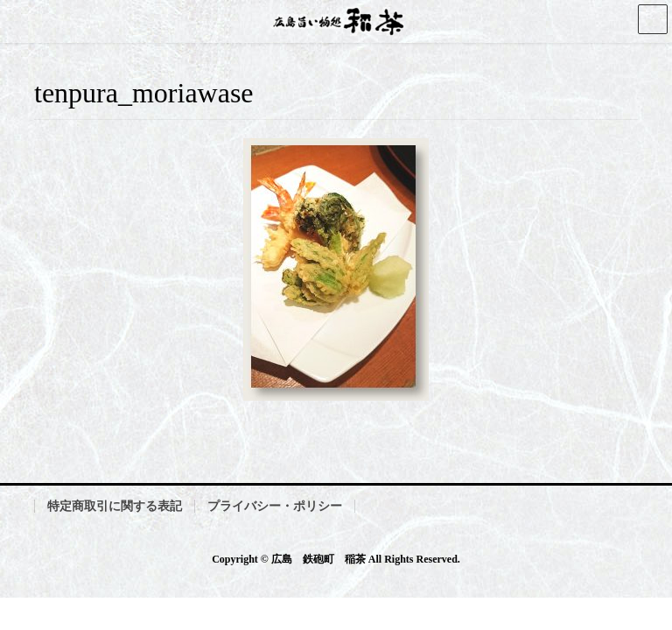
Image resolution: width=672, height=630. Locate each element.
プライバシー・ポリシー (275, 506)
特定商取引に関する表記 (115, 506)
